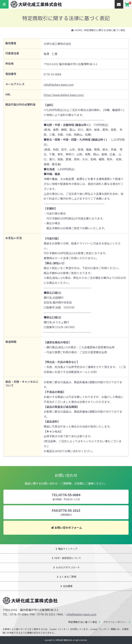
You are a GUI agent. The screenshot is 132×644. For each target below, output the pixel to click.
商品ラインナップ (68, 549)
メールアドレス (15, 84)
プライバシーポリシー (115, 622)
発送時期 (11, 342)
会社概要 (68, 586)
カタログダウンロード (68, 567)
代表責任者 (12, 53)
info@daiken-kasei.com (59, 85)
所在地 (9, 63)
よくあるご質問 (68, 577)
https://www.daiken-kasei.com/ (64, 95)
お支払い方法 (14, 238)
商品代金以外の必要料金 (20, 104)
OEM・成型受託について (68, 558)
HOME (78, 30)
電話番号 (11, 74)
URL (8, 94)
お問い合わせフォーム (68, 527)
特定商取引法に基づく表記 (83, 622)
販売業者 (11, 43)
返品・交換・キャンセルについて (22, 384)
